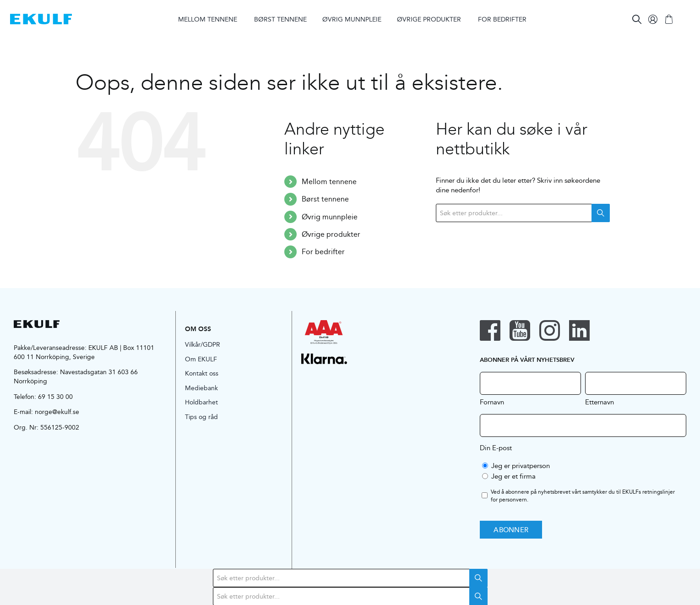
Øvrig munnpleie (330, 217)
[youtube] (520, 330)
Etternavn (600, 402)
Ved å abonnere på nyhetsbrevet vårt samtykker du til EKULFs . (583, 496)
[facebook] (490, 330)
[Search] (637, 19)
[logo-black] (37, 324)
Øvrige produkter (331, 234)
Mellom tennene (329, 182)
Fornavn (492, 402)
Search (601, 213)
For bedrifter (323, 252)
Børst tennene (325, 199)
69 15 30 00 (55, 397)
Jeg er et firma (513, 476)
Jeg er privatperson (521, 466)
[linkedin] (579, 330)
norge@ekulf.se (57, 412)
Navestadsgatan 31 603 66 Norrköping (76, 376)
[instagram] (550, 330)
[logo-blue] (41, 17)
